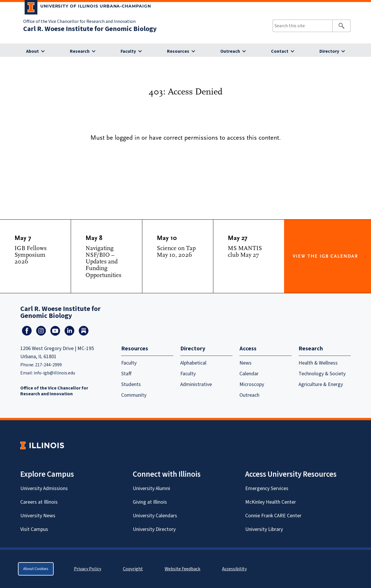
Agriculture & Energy (321, 384)
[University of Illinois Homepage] (42, 445)
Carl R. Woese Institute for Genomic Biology (90, 29)
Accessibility (234, 569)
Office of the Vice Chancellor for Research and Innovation (79, 21)
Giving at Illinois (150, 502)
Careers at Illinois (39, 502)
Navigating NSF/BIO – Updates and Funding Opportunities (103, 262)
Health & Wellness (318, 363)
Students (131, 384)
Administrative (196, 384)
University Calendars (155, 516)
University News (38, 516)
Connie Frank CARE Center (273, 516)
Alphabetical (193, 363)
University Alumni (151, 488)
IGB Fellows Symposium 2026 (31, 255)
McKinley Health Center (271, 502)
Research (80, 51)
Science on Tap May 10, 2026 (176, 252)
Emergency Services (267, 488)
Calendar (249, 374)
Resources (178, 51)
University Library (264, 529)
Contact (280, 51)
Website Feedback (183, 569)
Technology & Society (322, 374)
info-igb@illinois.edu (54, 373)
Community (134, 395)
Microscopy (252, 384)
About (32, 51)
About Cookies (36, 569)
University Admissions (44, 488)
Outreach (230, 51)
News (245, 363)
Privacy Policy (88, 569)
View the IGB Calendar (325, 256)
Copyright (133, 569)
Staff (126, 374)
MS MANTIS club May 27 (245, 252)
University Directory (154, 529)
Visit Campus (34, 529)
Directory (329, 51)
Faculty (128, 51)
